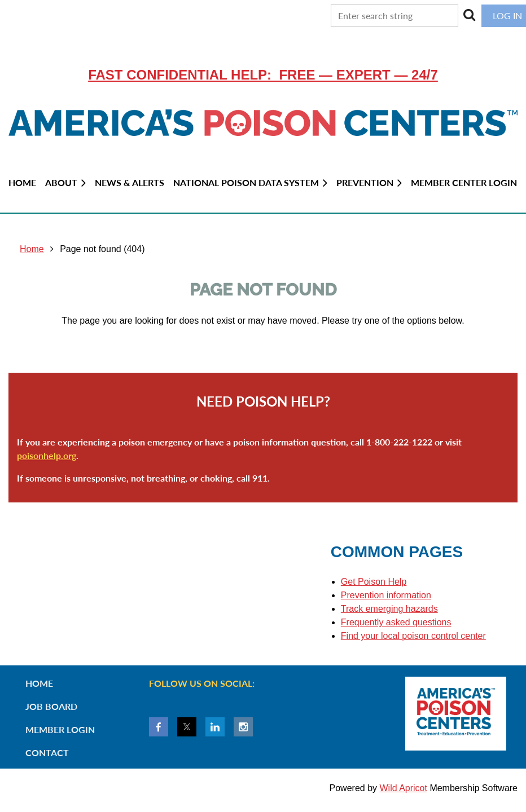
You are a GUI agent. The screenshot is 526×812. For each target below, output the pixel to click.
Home (32, 249)
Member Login (60, 729)
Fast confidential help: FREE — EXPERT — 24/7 (263, 75)
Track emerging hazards (389, 609)
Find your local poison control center (413, 636)
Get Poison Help (374, 582)
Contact (47, 753)
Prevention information (386, 595)
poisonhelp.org (47, 455)
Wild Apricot (403, 788)
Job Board (51, 706)
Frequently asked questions (396, 622)
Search (470, 15)
